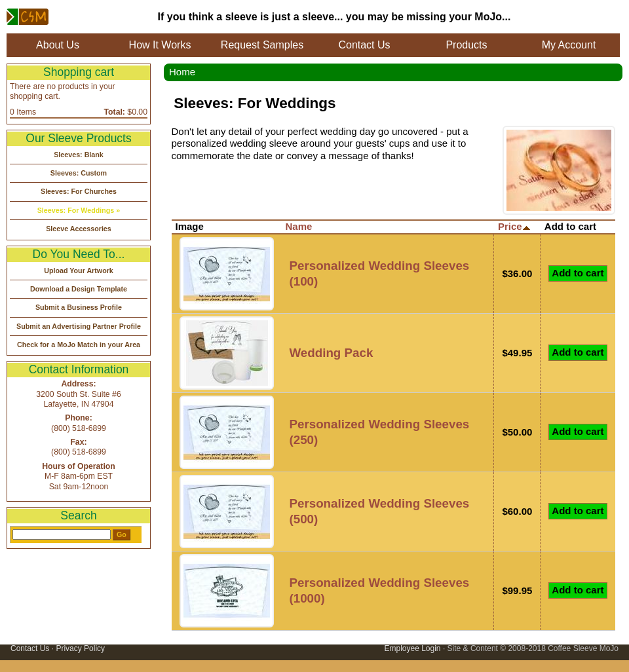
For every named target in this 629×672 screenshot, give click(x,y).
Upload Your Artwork (79, 271)
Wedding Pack (332, 353)
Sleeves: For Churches (79, 191)
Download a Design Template (79, 289)
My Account (569, 45)
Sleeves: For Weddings (76, 210)
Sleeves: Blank (79, 155)
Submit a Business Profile (79, 307)
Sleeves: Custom (79, 173)
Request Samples (262, 45)
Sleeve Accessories (79, 229)
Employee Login (412, 648)
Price (514, 226)
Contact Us (364, 45)
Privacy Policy (80, 648)
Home (182, 72)
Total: (115, 112)
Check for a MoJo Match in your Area (79, 345)
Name (299, 226)
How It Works (160, 45)
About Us (58, 45)
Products (466, 45)
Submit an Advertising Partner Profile (79, 326)
